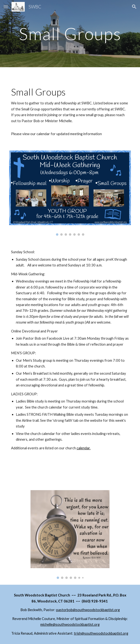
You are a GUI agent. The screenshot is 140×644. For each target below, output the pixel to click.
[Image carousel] (70, 193)
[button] (6, 7)
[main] (70, 34)
